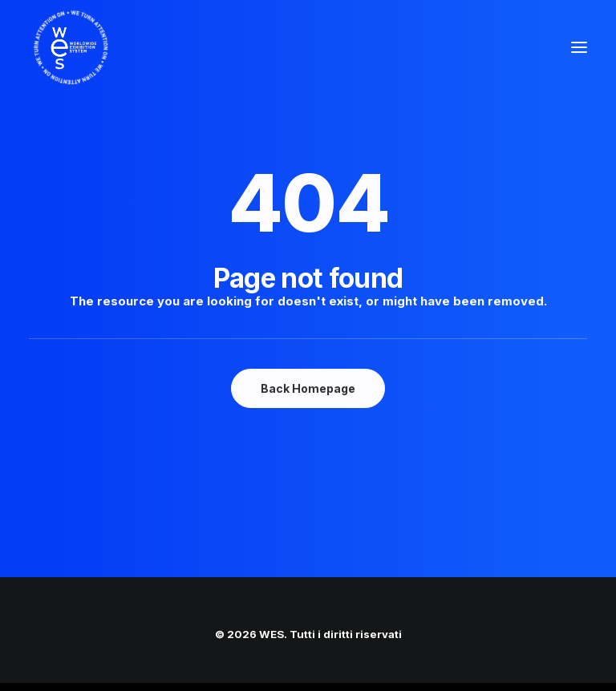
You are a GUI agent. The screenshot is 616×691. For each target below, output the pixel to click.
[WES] (57, 47)
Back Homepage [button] (308, 388)
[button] (579, 47)
